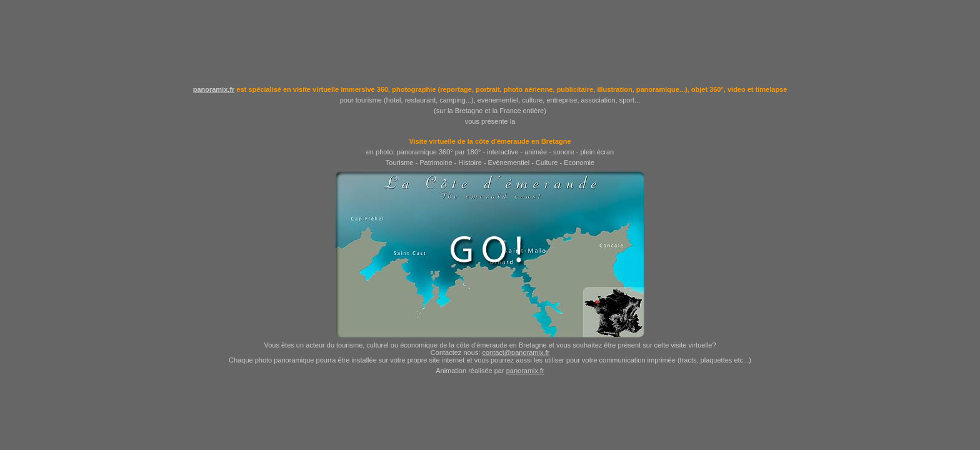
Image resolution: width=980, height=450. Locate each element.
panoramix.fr (214, 89)
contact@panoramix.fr (516, 352)
